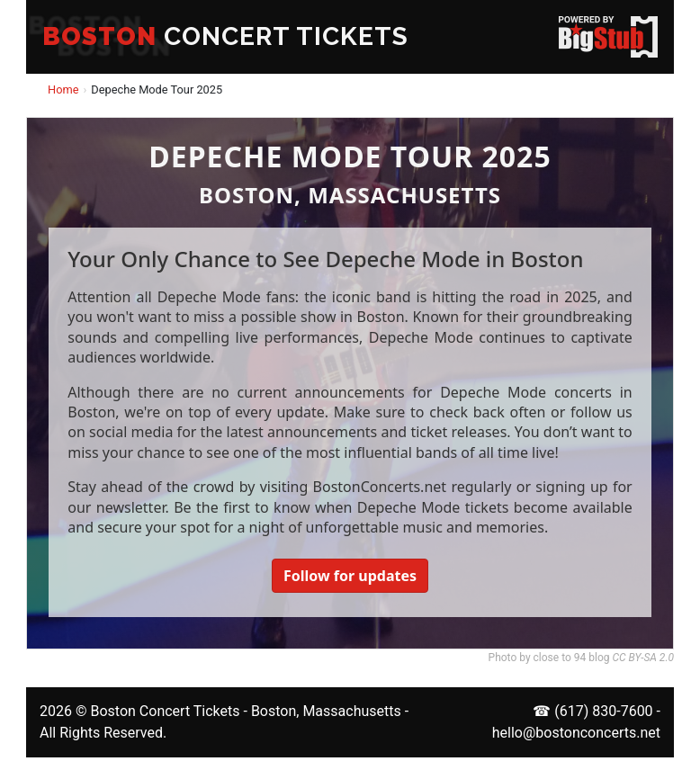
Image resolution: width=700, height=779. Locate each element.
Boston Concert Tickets (165, 711)
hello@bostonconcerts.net (576, 733)
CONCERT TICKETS (225, 36)
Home (63, 90)
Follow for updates (350, 576)
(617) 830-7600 (603, 711)
